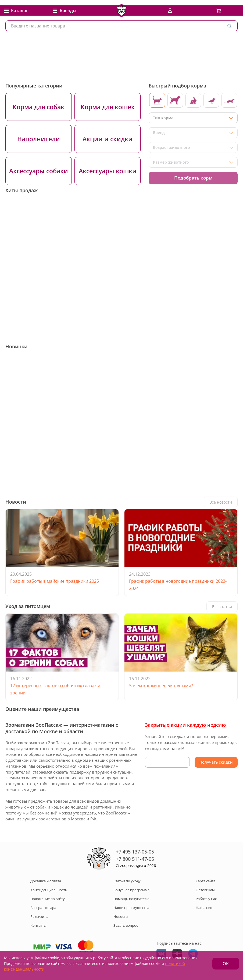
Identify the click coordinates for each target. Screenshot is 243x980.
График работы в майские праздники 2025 (55, 581)
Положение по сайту (48, 899)
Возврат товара (43, 908)
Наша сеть (205, 908)
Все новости (221, 502)
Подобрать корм (193, 178)
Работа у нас (206, 899)
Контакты (38, 925)
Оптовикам (205, 890)
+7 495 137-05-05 (135, 852)
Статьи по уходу (127, 881)
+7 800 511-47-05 (135, 859)
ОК (226, 964)
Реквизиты (39, 916)
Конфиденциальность (49, 890)
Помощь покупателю (131, 899)
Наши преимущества (131, 908)
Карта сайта (206, 881)
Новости (121, 916)
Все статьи (222, 607)
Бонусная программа (131, 890)
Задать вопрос (126, 925)
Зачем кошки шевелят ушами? (161, 686)
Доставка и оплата (46, 881)
